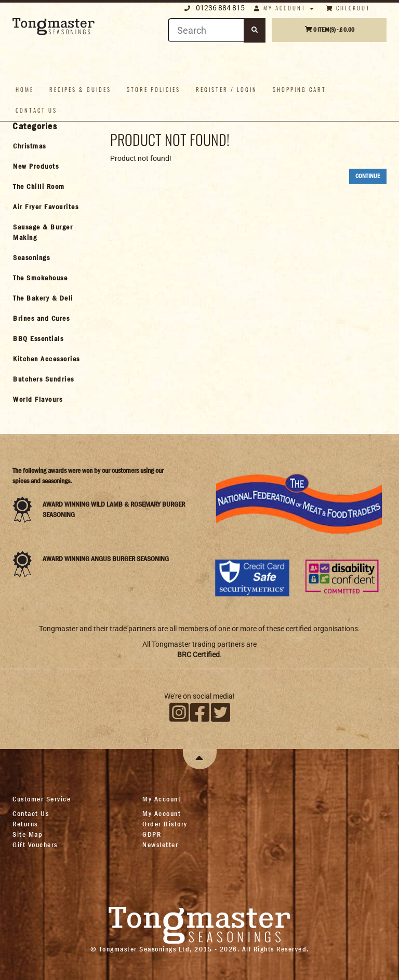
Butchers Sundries (44, 379)
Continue (368, 176)
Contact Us (31, 813)
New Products (36, 166)
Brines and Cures (41, 318)
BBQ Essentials (38, 338)
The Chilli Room (39, 186)
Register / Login (227, 89)
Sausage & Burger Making (43, 232)
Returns (25, 824)
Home (25, 89)
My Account (162, 813)
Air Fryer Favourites (46, 207)
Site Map (28, 834)
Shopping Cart (300, 89)
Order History (165, 824)
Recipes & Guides (80, 89)
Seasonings (31, 257)
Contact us (36, 110)
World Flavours (38, 399)
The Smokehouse (40, 278)
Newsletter (160, 845)
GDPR (152, 834)
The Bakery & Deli (43, 298)
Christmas (30, 146)
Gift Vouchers (35, 845)
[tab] (52, 146)
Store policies (154, 89)
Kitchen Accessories (46, 359)
